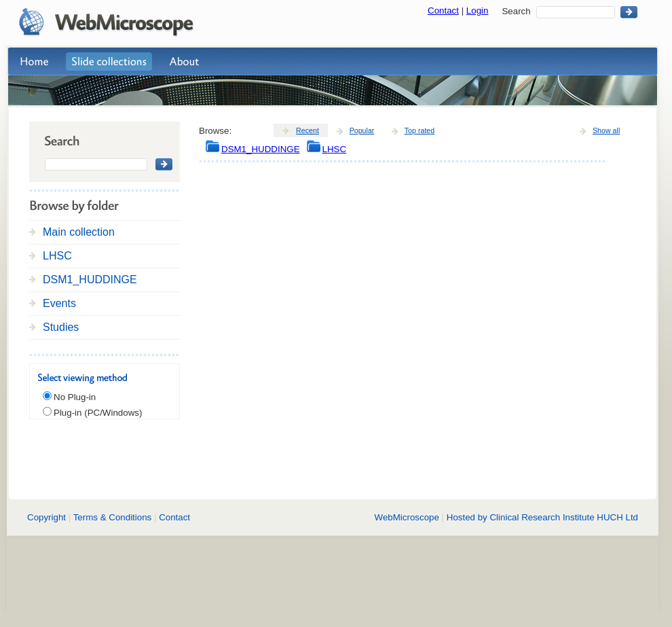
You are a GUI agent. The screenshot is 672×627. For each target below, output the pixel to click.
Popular (362, 130)
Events (59, 303)
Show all (606, 130)
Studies (61, 327)
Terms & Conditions (113, 517)
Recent (307, 130)
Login (478, 11)
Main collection (79, 232)
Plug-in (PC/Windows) (98, 413)
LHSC (57, 256)
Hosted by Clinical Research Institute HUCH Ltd (542, 517)
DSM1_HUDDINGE (90, 280)
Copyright (46, 517)
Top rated (419, 130)
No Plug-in (75, 397)
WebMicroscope (407, 517)
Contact (443, 11)
